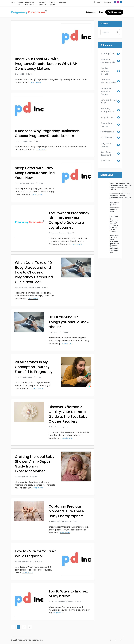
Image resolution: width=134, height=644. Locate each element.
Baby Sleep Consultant (25, 183)
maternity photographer (60, 521)
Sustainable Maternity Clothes (62, 602)
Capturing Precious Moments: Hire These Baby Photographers (66, 511)
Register (108, 2)
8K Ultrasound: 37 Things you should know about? (69, 322)
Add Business (114, 12)
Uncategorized (34, 287)
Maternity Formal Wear (25, 562)
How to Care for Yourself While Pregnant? (35, 554)
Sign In (100, 2)
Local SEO (21, 74)
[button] (94, 2)
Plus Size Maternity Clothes (105, 71)
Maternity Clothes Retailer (108, 61)
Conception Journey (24, 377)
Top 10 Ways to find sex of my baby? (68, 594)
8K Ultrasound (56, 332)
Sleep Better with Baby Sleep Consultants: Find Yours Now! (35, 173)
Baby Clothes (56, 427)
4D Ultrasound (22, 287)
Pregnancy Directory (24, 141)
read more (36, 82)
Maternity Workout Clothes (109, 81)
